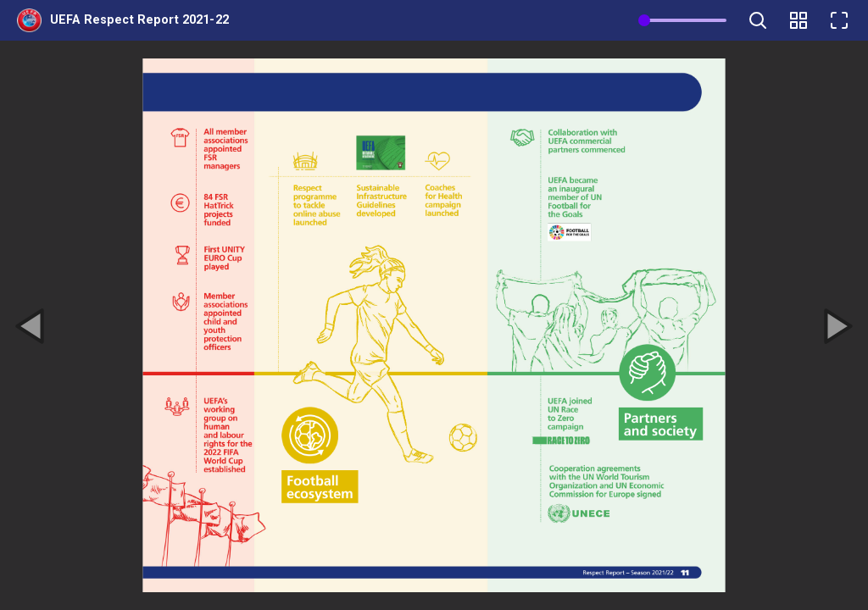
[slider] (644, 20)
